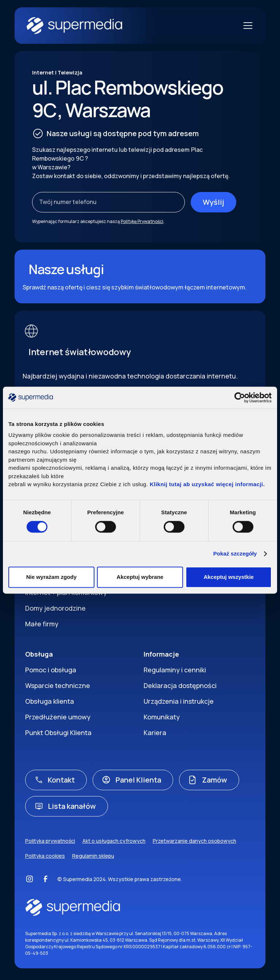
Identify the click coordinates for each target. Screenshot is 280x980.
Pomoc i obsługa (51, 670)
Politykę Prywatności (142, 221)
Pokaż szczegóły (235, 554)
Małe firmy (42, 624)
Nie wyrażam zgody (51, 577)
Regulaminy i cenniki (175, 670)
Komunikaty (162, 717)
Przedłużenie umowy (58, 717)
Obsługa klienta (50, 701)
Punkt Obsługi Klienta (58, 733)
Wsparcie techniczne (58, 685)
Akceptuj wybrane (140, 577)
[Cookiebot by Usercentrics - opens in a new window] (240, 397)
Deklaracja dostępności (180, 685)
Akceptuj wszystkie (229, 577)
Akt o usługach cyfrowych (114, 841)
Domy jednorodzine (55, 608)
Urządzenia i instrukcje (179, 701)
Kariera (155, 733)
